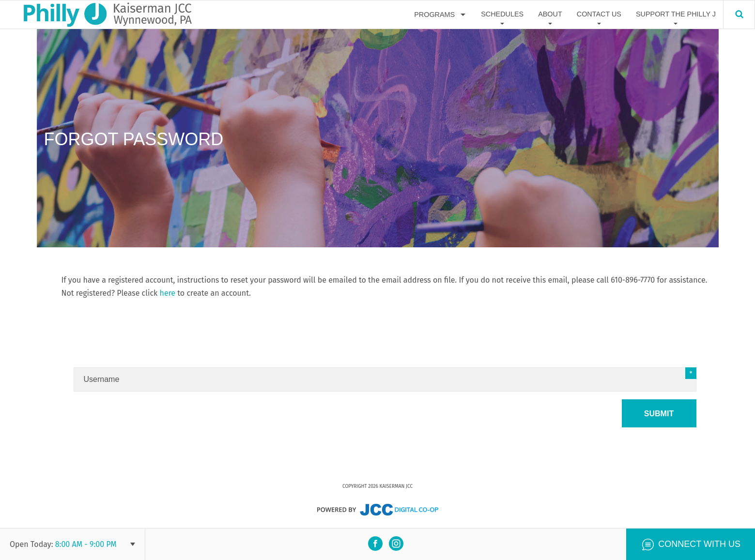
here (168, 293)
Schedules (502, 14)
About (550, 14)
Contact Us (599, 14)
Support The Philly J (676, 14)
